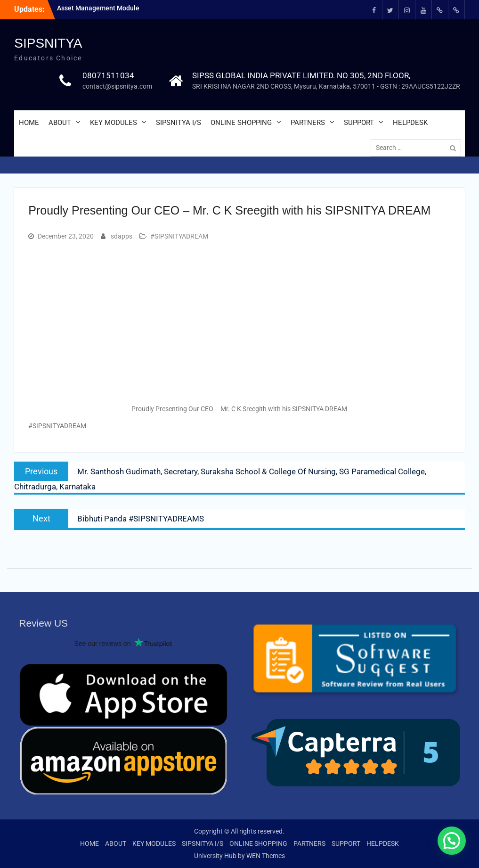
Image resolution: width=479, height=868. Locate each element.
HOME (29, 123)
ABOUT (60, 123)
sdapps (122, 236)
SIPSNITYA (48, 43)
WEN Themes (266, 856)
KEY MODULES (114, 123)
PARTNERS (308, 123)
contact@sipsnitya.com (117, 86)
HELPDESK (410, 123)
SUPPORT (359, 123)
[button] (452, 841)
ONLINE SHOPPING (241, 123)
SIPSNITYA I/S (179, 123)
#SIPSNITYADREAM (179, 236)
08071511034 (108, 75)
